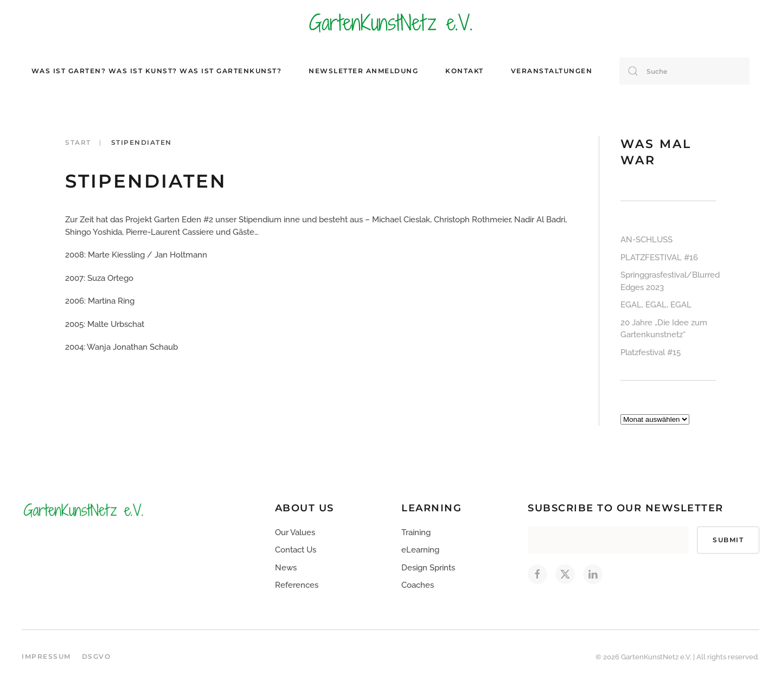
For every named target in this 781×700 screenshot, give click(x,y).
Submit (728, 540)
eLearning (420, 550)
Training (416, 532)
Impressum (46, 656)
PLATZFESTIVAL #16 (659, 258)
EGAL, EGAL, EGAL (656, 305)
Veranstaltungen (552, 71)
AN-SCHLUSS (646, 240)
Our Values (295, 532)
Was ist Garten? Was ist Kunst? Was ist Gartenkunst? (157, 71)
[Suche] (684, 71)
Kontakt (465, 71)
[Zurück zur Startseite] (390, 22)
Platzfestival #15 (651, 352)
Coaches (418, 585)
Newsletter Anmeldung (363, 71)
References (297, 585)
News (286, 568)
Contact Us (296, 550)
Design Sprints (428, 568)
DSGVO (97, 656)
